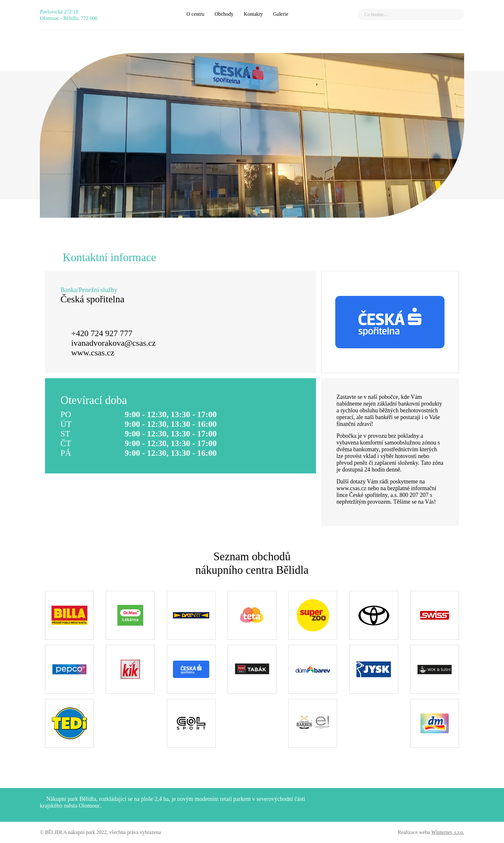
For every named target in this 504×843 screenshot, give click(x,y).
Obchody (224, 14)
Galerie (281, 14)
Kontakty (253, 14)
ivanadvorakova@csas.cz (114, 343)
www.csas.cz (93, 353)
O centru (195, 14)
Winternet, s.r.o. (448, 832)
